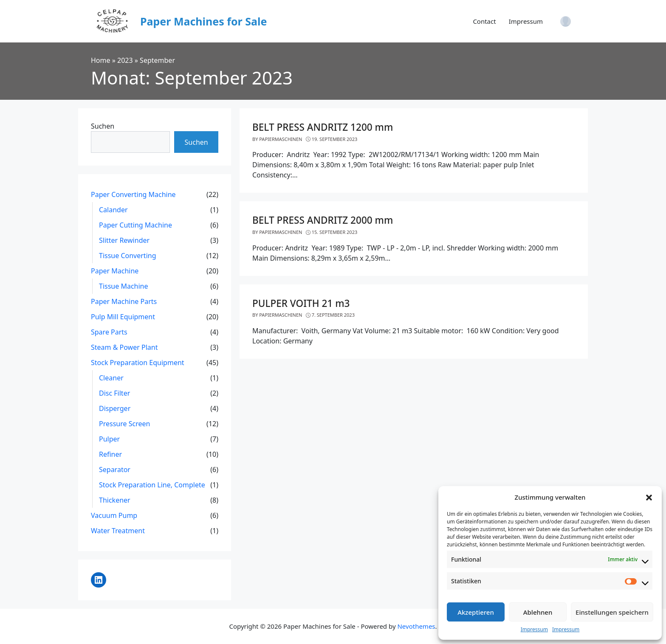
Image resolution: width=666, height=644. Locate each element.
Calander (113, 210)
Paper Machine (115, 271)
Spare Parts (109, 332)
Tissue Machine (124, 286)
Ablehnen (538, 612)
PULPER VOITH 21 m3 (301, 303)
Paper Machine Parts (124, 301)
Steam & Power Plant (124, 347)
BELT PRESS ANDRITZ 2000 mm (323, 220)
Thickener (115, 500)
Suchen (103, 126)
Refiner (110, 454)
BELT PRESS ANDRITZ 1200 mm (323, 127)
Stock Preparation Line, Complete (152, 485)
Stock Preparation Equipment (138, 363)
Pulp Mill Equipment (123, 317)
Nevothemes (416, 626)
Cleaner (111, 378)
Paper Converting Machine (133, 194)
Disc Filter (114, 393)
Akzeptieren (476, 612)
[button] (649, 497)
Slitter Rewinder (124, 240)
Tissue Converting (128, 256)
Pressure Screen (124, 424)
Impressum (534, 629)
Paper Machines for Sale (203, 21)
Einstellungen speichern (612, 612)
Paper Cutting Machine (135, 225)
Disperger (115, 408)
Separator (115, 470)
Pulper (109, 439)
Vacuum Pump (114, 515)
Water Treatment (118, 531)
